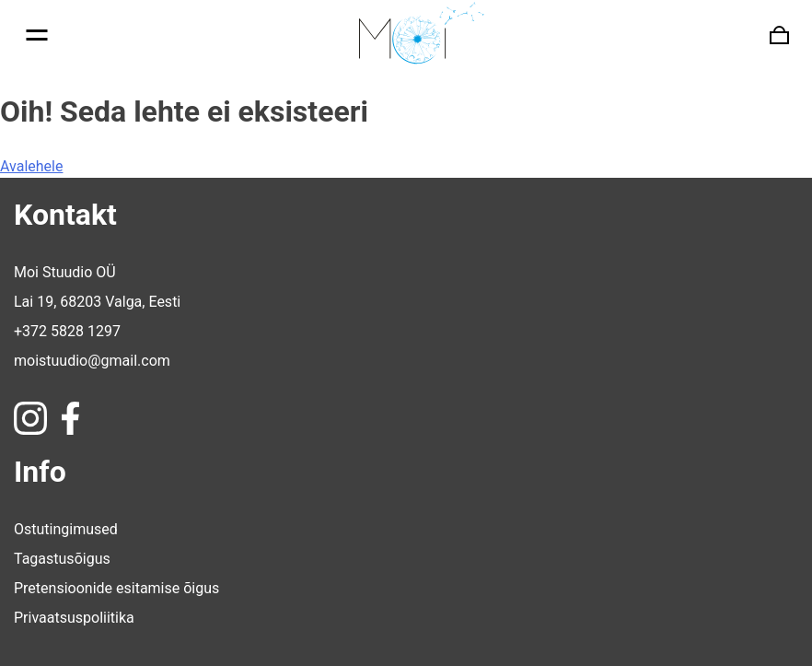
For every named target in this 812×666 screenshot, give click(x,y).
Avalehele (31, 166)
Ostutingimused (66, 529)
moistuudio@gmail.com (92, 361)
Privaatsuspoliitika (74, 618)
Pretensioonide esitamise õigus (116, 588)
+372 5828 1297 (67, 331)
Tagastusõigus (62, 559)
